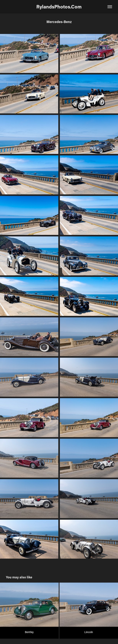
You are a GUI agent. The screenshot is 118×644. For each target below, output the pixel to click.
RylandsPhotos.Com (59, 7)
